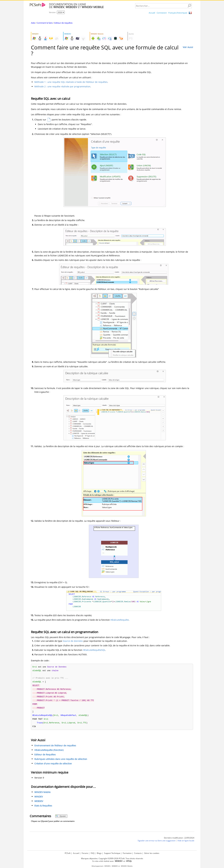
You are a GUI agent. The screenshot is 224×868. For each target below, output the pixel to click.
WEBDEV (39, 804)
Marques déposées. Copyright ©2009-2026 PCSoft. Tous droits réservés (112, 858)
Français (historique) (178, 13)
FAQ (92, 853)
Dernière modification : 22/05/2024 (179, 840)
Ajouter (61, 819)
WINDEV (39, 799)
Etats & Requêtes (43, 808)
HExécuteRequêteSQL (94, 650)
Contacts (138, 853)
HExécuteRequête (120, 620)
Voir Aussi (188, 47)
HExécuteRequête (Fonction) (49, 752)
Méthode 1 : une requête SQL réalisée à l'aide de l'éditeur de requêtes (71, 82)
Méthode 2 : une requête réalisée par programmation (62, 86)
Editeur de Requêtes (45, 757)
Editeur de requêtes (63, 23)
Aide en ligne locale (186, 843)
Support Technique (112, 853)
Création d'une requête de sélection (53, 766)
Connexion (162, 13)
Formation (127, 853)
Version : (53, 12)
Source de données (73, 641)
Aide (33, 23)
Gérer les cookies (152, 853)
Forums (85, 853)
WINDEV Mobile (42, 795)
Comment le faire (45, 23)
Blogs (99, 853)
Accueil (152, 13)
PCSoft (68, 853)
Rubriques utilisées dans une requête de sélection (61, 762)
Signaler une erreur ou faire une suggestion (157, 843)
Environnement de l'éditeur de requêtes (55, 748)
